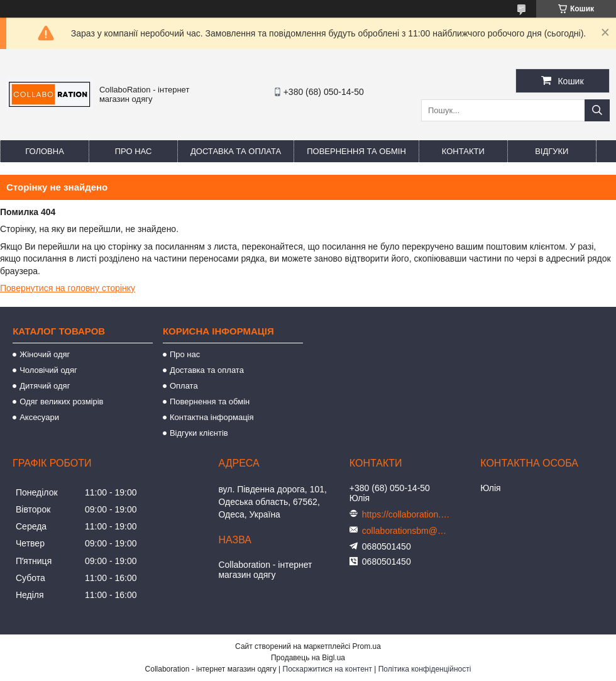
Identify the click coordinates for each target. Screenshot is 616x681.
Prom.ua (367, 646)
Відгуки (552, 151)
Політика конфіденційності (425, 669)
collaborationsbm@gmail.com (406, 531)
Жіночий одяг (45, 354)
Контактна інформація (212, 417)
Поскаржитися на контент (327, 669)
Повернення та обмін (356, 151)
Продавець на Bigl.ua (308, 658)
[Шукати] (597, 110)
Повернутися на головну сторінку (68, 288)
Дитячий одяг (45, 386)
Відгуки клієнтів (199, 433)
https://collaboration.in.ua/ (406, 514)
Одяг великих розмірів (61, 401)
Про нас (134, 151)
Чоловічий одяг (48, 370)
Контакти (463, 151)
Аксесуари (39, 417)
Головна (45, 151)
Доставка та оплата (236, 151)
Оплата (184, 386)
